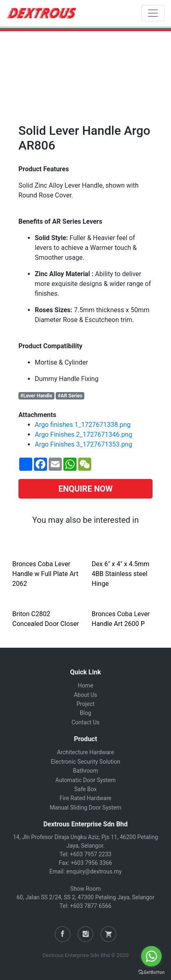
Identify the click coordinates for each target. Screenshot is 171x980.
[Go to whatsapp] (151, 956)
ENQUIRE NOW (86, 489)
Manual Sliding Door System (85, 808)
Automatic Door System (85, 780)
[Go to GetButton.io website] (151, 972)
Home (85, 685)
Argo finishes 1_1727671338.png (83, 425)
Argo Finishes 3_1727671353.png (83, 444)
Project (85, 704)
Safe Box (85, 789)
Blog (85, 713)
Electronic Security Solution (85, 762)
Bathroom (85, 771)
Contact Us (86, 722)
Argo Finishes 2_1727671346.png (83, 434)
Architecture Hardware (85, 752)
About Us (85, 695)
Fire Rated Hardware (86, 798)
